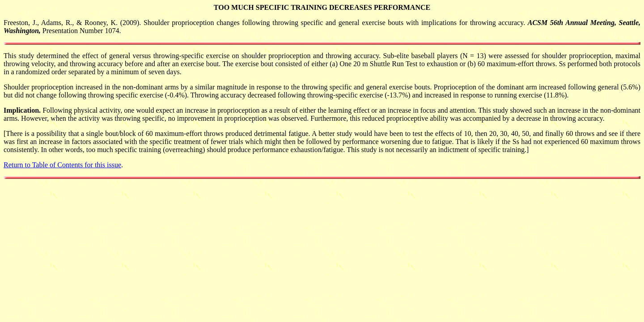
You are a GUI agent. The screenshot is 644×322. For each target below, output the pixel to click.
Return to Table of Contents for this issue (62, 165)
